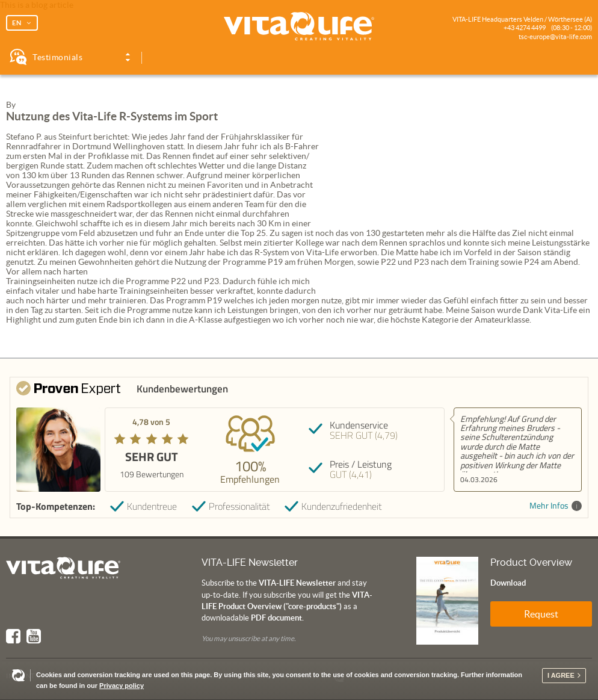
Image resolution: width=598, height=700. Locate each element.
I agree (561, 675)
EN (17, 23)
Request (541, 614)
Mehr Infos (556, 506)
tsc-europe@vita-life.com (555, 37)
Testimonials (57, 57)
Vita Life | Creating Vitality (299, 26)
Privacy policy (122, 686)
